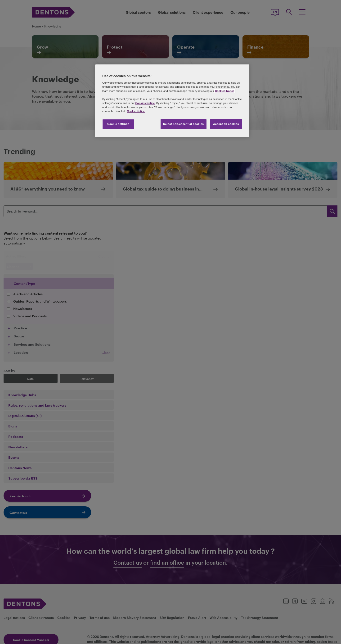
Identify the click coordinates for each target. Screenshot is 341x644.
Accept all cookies (226, 124)
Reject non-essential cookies (184, 124)
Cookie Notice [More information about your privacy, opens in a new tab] (136, 111)
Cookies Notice (224, 91)
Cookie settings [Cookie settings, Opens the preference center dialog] (118, 124)
